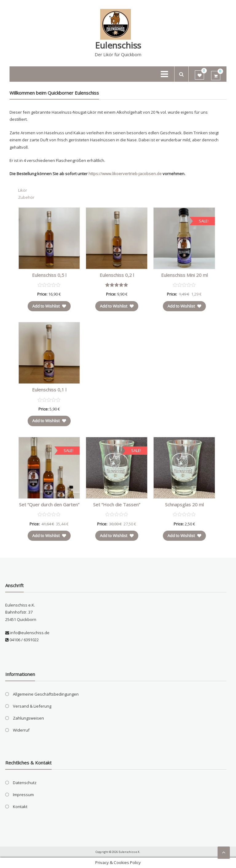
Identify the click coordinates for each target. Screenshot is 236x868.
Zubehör (26, 197)
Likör (23, 190)
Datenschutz (25, 783)
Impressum (23, 795)
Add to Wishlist (49, 306)
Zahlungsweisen (28, 718)
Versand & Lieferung (32, 706)
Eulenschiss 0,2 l (117, 275)
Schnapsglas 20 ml (184, 505)
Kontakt (20, 807)
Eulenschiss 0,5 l (49, 275)
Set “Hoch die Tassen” (117, 505)
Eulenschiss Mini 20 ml (184, 275)
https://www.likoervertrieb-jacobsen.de (125, 174)
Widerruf (21, 730)
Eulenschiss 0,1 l (49, 390)
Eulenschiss (118, 45)
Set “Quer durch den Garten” (49, 505)
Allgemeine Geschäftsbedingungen (46, 694)
